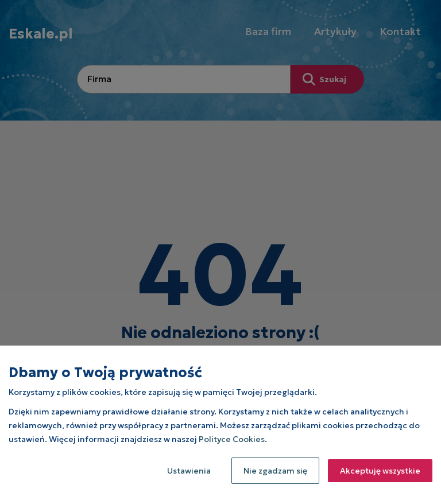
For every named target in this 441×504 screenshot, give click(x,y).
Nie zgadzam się (275, 471)
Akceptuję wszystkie (380, 471)
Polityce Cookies (232, 439)
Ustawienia (189, 471)
